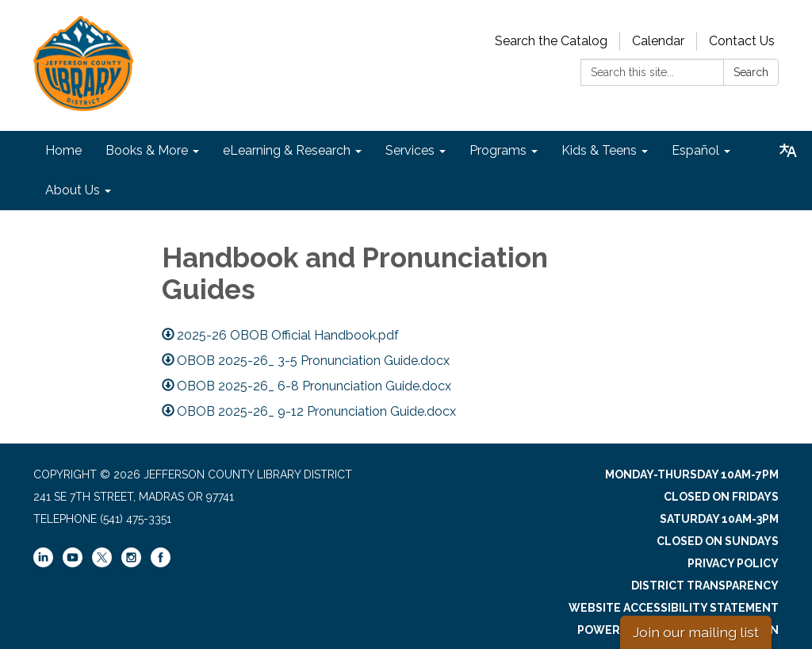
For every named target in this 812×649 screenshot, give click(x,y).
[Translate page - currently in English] (788, 151)
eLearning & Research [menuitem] (287, 150)
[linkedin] (43, 563)
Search (751, 72)
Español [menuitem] (695, 150)
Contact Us (742, 41)
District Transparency (705, 586)
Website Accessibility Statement (674, 608)
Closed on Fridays (721, 497)
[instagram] (131, 563)
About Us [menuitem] (73, 190)
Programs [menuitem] (498, 150)
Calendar (658, 41)
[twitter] (102, 559)
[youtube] (73, 563)
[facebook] (161, 563)
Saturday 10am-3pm (719, 519)
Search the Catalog (551, 41)
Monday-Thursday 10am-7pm (692, 474)
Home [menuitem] (63, 150)
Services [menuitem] (410, 150)
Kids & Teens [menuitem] (599, 150)
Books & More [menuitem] (147, 150)
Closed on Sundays (718, 541)
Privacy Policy (733, 563)
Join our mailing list (696, 632)
